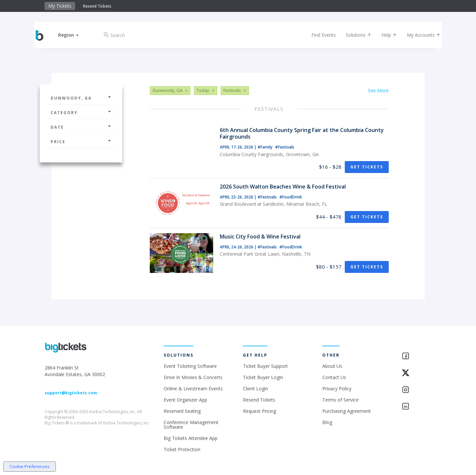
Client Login (256, 389)
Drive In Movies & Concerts (193, 377)
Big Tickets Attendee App (191, 438)
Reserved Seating (182, 411)
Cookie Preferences (30, 466)
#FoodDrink (291, 197)
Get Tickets (367, 167)
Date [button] (81, 127)
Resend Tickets (97, 6)
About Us (332, 366)
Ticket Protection (182, 449)
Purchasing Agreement (347, 411)
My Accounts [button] (419, 35)
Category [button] (81, 113)
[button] (74, 35)
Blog (327, 422)
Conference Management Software (191, 425)
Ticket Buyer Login (263, 377)
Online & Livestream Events (193, 389)
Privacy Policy (337, 389)
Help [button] (384, 35)
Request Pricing (259, 411)
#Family (265, 147)
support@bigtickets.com (71, 393)
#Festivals (285, 147)
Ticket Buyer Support (265, 366)
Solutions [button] (354, 35)
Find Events (319, 35)
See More (378, 90)
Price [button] (81, 142)
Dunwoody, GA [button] (81, 98)
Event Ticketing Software (190, 366)
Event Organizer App (185, 400)
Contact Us (334, 377)
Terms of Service (340, 400)
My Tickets (60, 6)
